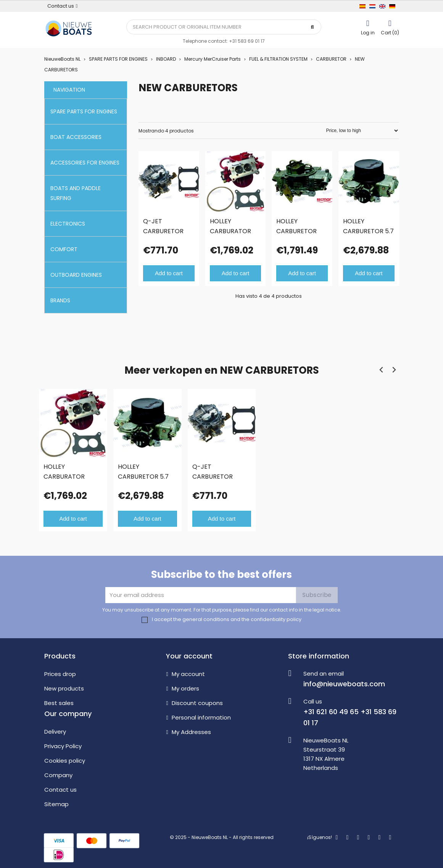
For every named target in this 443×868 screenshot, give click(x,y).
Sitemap (56, 804)
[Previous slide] (382, 370)
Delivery (55, 732)
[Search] (224, 27)
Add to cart (169, 273)
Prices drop (60, 674)
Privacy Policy (63, 746)
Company (58, 775)
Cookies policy (65, 761)
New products (64, 688)
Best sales (59, 703)
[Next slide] (394, 370)
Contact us (60, 790)
